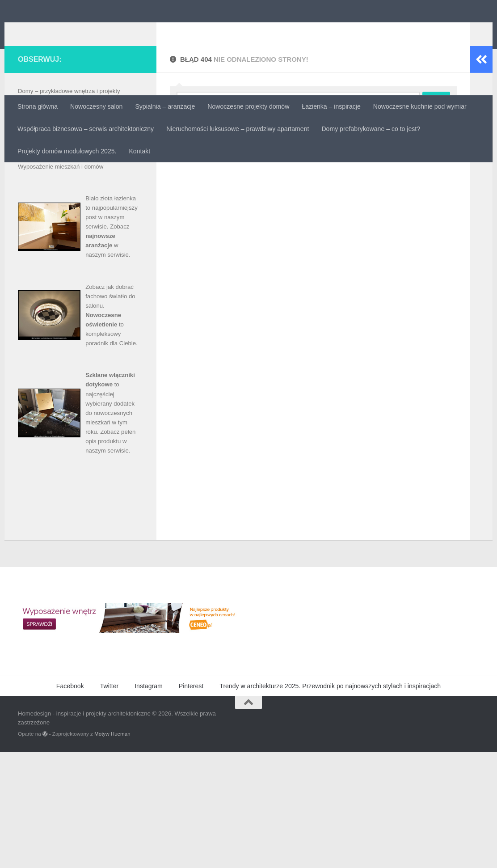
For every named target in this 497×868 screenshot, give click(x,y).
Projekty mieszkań (42, 264)
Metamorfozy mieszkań (48, 245)
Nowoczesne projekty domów (248, 106)
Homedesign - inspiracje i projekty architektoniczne (214, 29)
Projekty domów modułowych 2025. (67, 151)
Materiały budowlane (45, 235)
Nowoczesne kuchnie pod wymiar (420, 106)
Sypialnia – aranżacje (165, 106)
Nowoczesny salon (96, 106)
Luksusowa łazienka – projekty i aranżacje (73, 226)
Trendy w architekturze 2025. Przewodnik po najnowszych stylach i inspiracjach (330, 802)
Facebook (70, 802)
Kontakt (139, 151)
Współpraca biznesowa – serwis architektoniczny (86, 129)
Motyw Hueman (112, 850)
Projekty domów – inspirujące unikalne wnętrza (79, 254)
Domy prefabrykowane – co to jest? (371, 129)
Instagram (149, 802)
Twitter (109, 802)
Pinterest (191, 802)
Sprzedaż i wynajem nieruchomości (64, 273)
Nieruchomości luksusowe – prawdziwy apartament (238, 129)
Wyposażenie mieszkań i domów (61, 283)
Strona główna (38, 106)
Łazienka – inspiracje (331, 106)
